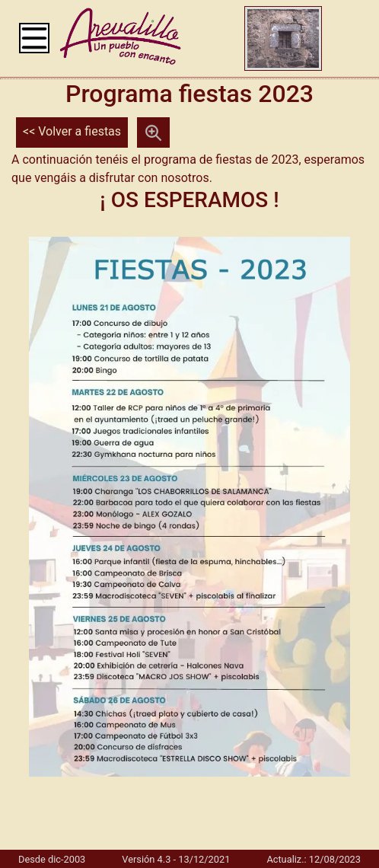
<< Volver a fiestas (72, 131)
